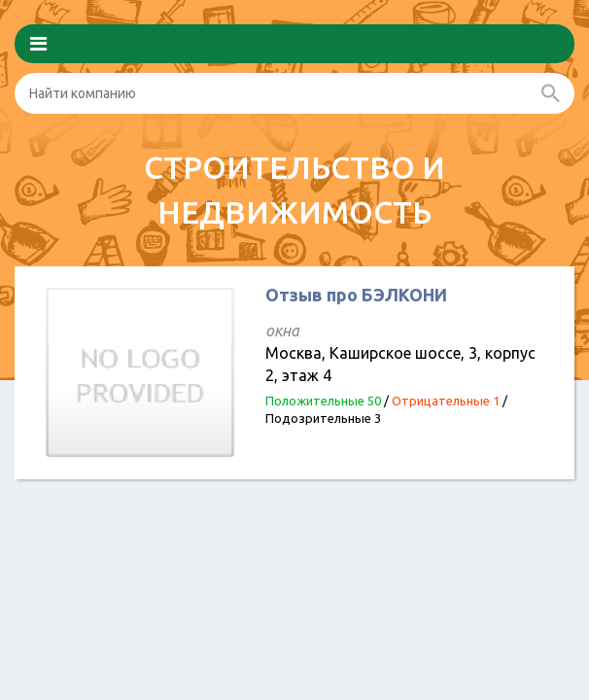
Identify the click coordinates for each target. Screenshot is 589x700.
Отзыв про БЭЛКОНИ (356, 295)
